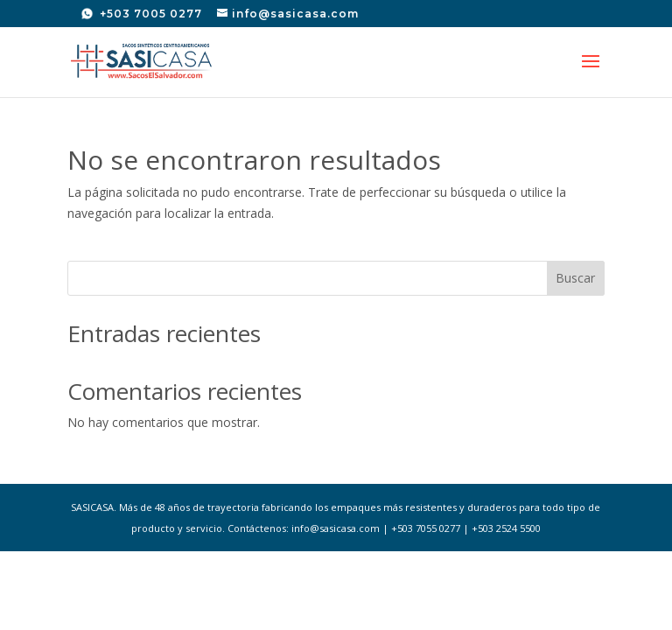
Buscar (575, 278)
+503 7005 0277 (149, 14)
